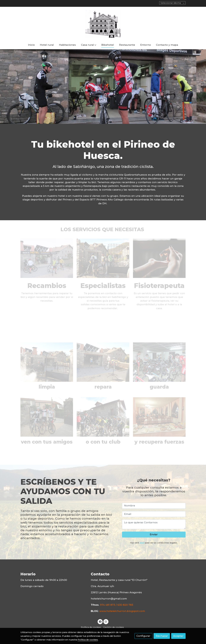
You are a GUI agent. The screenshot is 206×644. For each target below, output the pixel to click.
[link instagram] (106, 621)
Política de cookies (91, 627)
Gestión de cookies (114, 627)
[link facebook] (100, 621)
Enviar (154, 534)
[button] (89, 45)
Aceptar (178, 636)
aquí (142, 543)
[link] (103, 24)
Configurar (143, 636)
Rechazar (162, 636)
